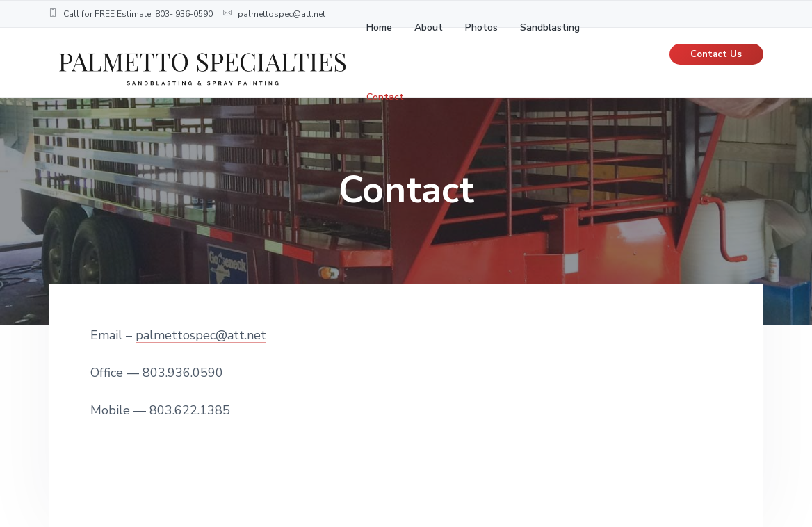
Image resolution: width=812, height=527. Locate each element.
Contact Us (716, 54)
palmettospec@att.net (201, 335)
